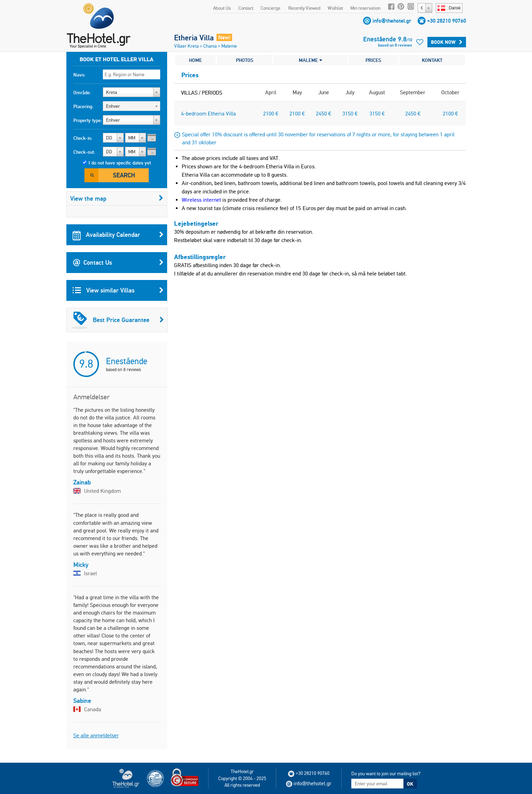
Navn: (79, 75)
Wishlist (335, 8)
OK (410, 784)
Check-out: (84, 152)
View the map (117, 198)
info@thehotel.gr (392, 21)
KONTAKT (432, 60)
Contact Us (118, 263)
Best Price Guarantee (118, 320)
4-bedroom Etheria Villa (208, 114)
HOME (195, 60)
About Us (222, 8)
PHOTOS (245, 60)
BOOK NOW (447, 42)
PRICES (373, 60)
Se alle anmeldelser (96, 735)
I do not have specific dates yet (120, 163)
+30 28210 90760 (447, 21)
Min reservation (365, 8)
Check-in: (83, 138)
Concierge (271, 8)
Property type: (88, 120)
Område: (82, 93)
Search (124, 175)
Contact (246, 8)
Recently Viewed (304, 8)
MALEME (310, 60)
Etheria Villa (194, 38)
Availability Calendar (118, 235)
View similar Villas (118, 290)
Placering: (83, 106)
